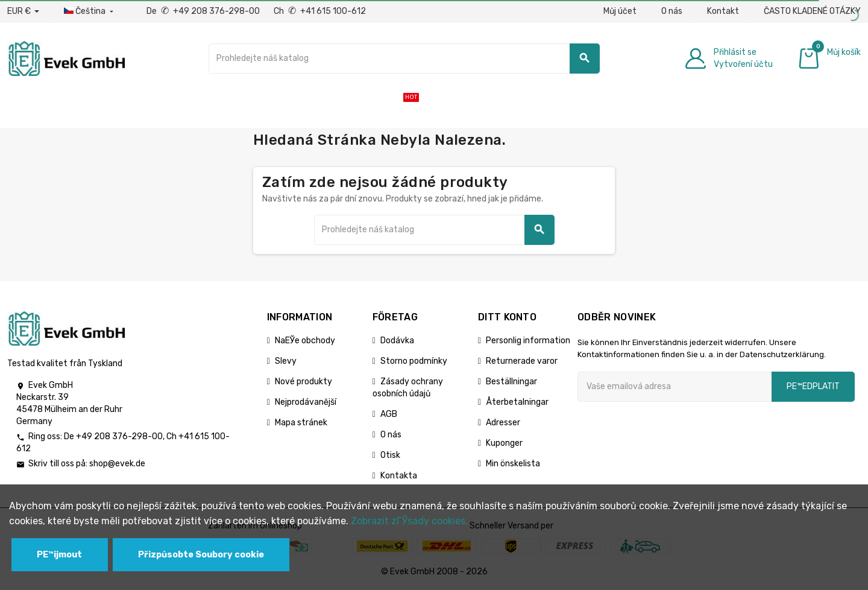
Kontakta (399, 476)
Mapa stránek (301, 423)
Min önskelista (513, 464)
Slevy (286, 361)
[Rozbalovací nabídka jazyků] (90, 11)
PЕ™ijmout (59, 555)
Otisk (390, 455)
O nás (672, 11)
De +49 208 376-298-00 (204, 11)
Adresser (503, 423)
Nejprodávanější (306, 402)
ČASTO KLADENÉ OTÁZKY (812, 11)
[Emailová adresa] (675, 387)
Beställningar (511, 382)
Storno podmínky (414, 361)
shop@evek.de (117, 464)
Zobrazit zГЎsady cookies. (409, 521)
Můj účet (620, 11)
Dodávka (397, 341)
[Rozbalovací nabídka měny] (23, 11)
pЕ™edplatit (813, 386)
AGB (389, 414)
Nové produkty (303, 382)
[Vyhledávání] (404, 59)
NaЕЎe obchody (305, 341)
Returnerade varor (522, 361)
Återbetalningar (517, 402)
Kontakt (723, 11)
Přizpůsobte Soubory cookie (201, 555)
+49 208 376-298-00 (119, 436)
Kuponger (504, 443)
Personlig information (528, 341)
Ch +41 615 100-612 (320, 11)
